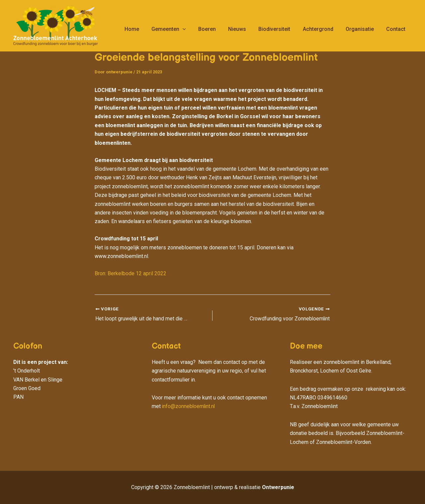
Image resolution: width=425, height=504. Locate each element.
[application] (194, 29)
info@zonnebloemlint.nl (189, 406)
